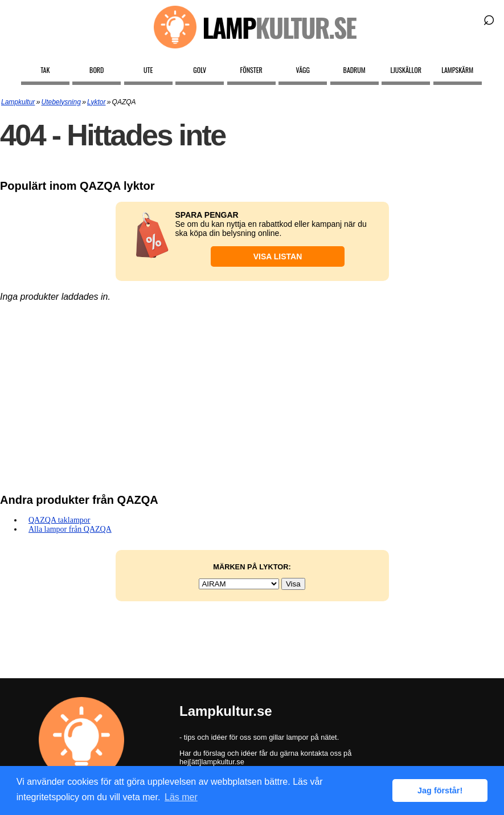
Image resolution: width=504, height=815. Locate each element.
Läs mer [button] (181, 797)
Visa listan (278, 256)
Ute (148, 70)
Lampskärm (457, 70)
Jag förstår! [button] (440, 790)
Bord (97, 70)
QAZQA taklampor (59, 520)
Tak (45, 70)
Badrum (355, 70)
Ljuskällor (406, 70)
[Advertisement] (252, 393)
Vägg (303, 70)
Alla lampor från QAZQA (70, 529)
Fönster (251, 70)
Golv (200, 70)
